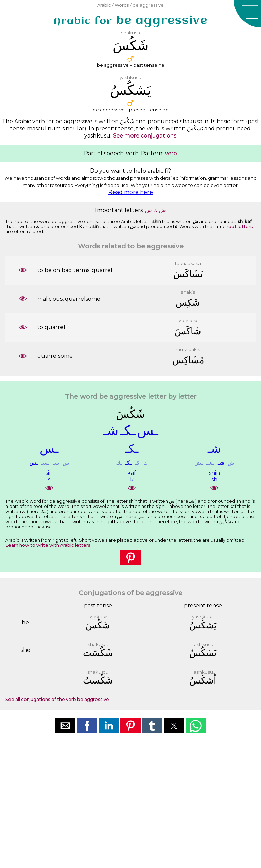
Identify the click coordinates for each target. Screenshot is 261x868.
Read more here (131, 192)
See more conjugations (145, 136)
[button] (247, 14)
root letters (240, 227)
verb (171, 153)
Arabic (104, 5)
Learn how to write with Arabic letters (48, 545)
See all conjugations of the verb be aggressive (57, 699)
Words (122, 5)
